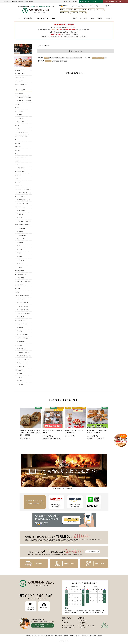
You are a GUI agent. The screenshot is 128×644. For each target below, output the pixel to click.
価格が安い (62, 58)
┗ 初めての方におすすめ (24, 200)
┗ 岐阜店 (20, 377)
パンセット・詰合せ (20, 196)
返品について (83, 627)
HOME (39, 46)
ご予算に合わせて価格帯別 (22, 296)
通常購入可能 (56, 61)
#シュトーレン (100, 10)
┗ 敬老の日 (20, 257)
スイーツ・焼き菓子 (20, 207)
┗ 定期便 (20, 115)
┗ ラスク (19, 218)
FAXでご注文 (44, 606)
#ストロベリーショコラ (80, 10)
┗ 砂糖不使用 (21, 342)
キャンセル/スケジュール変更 (87, 626)
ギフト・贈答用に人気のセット (23, 225)
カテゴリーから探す (20, 90)
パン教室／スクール (20, 366)
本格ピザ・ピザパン (20, 168)
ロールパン (18, 175)
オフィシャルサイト (40, 636)
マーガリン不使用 (20, 278)
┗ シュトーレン (21, 264)
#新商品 (63, 10)
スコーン (17, 164)
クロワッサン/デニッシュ (21, 136)
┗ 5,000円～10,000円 (23, 313)
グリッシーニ (18, 186)
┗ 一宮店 (20, 381)
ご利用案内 (92, 18)
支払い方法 (93, 563)
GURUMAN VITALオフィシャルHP (89, 1)
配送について (83, 622)
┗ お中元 (20, 253)
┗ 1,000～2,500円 (22, 303)
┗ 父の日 (20, 249)
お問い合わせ (108, 18)
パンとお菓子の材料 (20, 285)
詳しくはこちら (92, 552)
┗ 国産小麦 (20, 327)
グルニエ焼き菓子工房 (21, 84)
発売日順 (56, 58)
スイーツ (66, 624)
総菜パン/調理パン (20, 171)
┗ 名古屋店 (20, 384)
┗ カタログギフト (22, 228)
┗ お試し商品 (21, 122)
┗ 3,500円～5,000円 (23, 310)
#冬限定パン (74, 13)
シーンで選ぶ (19, 345)
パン (65, 620)
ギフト (54, 18)
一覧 (105, 58)
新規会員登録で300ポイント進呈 (25, 1)
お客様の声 (74, 18)
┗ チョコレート (21, 210)
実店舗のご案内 (30, 636)
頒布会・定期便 (19, 111)
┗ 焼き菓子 (20, 214)
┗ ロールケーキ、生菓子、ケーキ (24, 222)
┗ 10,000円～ (21, 317)
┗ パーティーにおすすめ (23, 359)
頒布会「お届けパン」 (69, 627)
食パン (17, 108)
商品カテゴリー (29, 18)
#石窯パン (69, 10)
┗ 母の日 (20, 246)
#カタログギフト (65, 13)
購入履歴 (75, 1)
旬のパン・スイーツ (43, 18)
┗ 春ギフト (20, 242)
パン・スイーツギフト (69, 626)
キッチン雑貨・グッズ (20, 320)
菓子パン (18, 140)
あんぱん (18, 143)
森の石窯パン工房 (20, 74)
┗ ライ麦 (19, 331)
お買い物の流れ (84, 620)
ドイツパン (18, 182)
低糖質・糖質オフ (20, 271)
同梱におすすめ (19, 93)
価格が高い (69, 58)
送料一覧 (33, 563)
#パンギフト (83, 13)
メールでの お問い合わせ (31, 606)
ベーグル (18, 129)
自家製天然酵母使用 (21, 274)
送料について (63, 563)
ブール (17, 154)
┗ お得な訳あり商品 (22, 203)
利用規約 (100, 636)
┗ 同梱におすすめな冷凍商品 (24, 101)
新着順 (51, 58)
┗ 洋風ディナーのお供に (23, 352)
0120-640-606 (39, 596)
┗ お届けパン (21, 118)
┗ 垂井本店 (20, 373)
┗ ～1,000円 (21, 299)
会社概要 (100, 18)
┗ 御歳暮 (20, 267)
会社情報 (66, 636)
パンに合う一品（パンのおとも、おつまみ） (23, 193)
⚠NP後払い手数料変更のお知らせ (114, 1)
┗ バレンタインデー (22, 235)
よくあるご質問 (83, 18)
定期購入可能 (64, 61)
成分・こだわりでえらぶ (21, 324)
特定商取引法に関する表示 (89, 636)
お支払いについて (84, 624)
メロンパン (18, 147)
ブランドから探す (19, 70)
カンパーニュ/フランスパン (22, 132)
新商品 (17, 125)
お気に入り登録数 (77, 58)
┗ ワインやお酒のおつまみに (24, 356)
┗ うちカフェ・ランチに (23, 363)
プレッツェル (18, 179)
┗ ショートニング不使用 (23, 338)
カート (109, 6)
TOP (19, 18)
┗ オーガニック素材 (22, 334)
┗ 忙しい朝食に (21, 349)
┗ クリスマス (20, 260)
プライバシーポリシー (75, 636)
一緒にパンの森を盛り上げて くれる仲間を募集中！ (41, 625)
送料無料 (18, 292)
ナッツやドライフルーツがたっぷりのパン (23, 190)
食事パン (18, 150)
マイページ (67, 1)
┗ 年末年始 (20, 232)
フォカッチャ (18, 161)
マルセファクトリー (20, 81)
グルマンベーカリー (20, 77)
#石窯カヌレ (92, 10)
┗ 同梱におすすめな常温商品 (24, 98)
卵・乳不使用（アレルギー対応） (23, 281)
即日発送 (18, 288)
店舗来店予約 (19, 370)
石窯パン (18, 104)
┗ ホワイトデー (21, 239)
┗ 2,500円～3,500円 (23, 306)
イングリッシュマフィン (21, 157)
